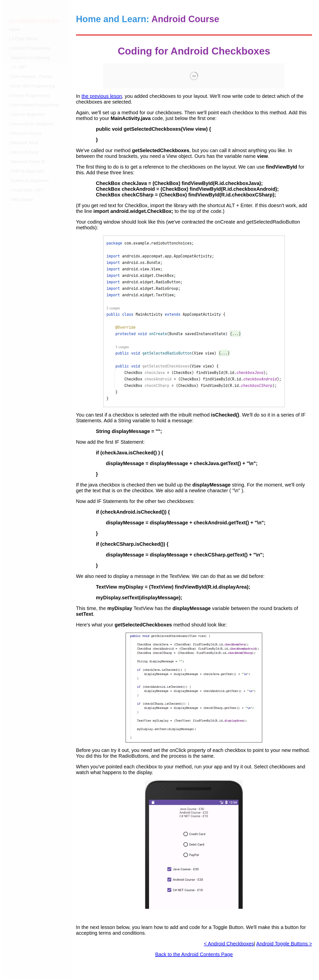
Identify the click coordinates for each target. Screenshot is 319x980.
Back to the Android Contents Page (194, 954)
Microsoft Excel (25, 152)
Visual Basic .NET (27, 190)
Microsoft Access (26, 133)
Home (14, 30)
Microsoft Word (25, 143)
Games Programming (30, 95)
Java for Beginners (28, 114)
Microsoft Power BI (28, 162)
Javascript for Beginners (33, 124)
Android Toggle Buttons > (284, 944)
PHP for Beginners (28, 171)
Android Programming (31, 48)
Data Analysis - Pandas (32, 77)
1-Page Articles (25, 39)
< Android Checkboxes (229, 944)
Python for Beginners (30, 181)
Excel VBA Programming (33, 86)
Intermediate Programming (35, 105)
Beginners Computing (31, 58)
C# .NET (19, 67)
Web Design (22, 200)
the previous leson (102, 96)
